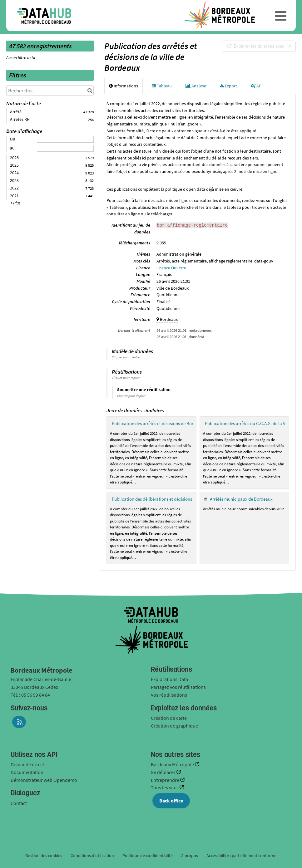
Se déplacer (164, 772)
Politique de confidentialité (148, 856)
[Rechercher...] (50, 91)
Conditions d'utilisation (93, 856)
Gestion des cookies (44, 856)
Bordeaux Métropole (173, 764)
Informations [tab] (124, 86)
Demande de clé (27, 764)
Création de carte (169, 718)
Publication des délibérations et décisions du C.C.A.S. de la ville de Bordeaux (186, 499)
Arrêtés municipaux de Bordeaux (241, 499)
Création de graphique (174, 726)
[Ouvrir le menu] (281, 16)
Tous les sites (165, 787)
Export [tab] (228, 86)
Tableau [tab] (162, 86)
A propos (190, 856)
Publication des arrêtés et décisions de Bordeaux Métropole (169, 423)
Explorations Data (169, 679)
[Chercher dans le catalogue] (90, 91)
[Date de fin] (65, 148)
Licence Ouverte (171, 268)
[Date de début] (65, 139)
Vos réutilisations (169, 695)
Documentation (27, 772)
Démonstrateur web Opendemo (44, 780)
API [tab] (257, 86)
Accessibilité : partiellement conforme (241, 856)
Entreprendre (166, 780)
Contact (19, 803)
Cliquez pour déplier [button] (126, 357)
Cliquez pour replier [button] (126, 378)
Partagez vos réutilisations (178, 687)
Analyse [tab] (196, 86)
